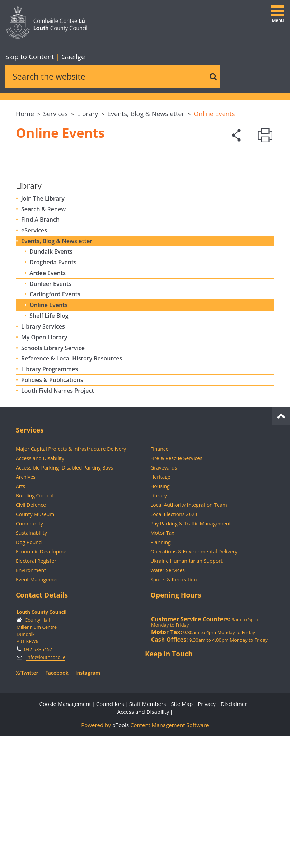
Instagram (88, 673)
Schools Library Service (53, 348)
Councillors (110, 704)
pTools (121, 725)
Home (25, 114)
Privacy (207, 704)
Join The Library (43, 198)
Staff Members (148, 704)
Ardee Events (48, 273)
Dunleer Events (50, 284)
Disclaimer (234, 704)
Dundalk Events (51, 251)
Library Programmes (50, 369)
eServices (34, 230)
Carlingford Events (55, 294)
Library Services (43, 326)
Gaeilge (71, 57)
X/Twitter (27, 673)
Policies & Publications (52, 380)
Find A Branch (40, 220)
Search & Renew (43, 209)
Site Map (182, 704)
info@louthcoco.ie (46, 657)
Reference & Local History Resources (72, 358)
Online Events (214, 114)
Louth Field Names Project (58, 391)
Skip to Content (31, 57)
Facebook (57, 673)
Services (56, 114)
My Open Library (44, 337)
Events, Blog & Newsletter (146, 114)
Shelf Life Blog (49, 316)
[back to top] (281, 414)
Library (88, 114)
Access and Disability (143, 712)
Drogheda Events (53, 262)
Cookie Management (65, 704)
